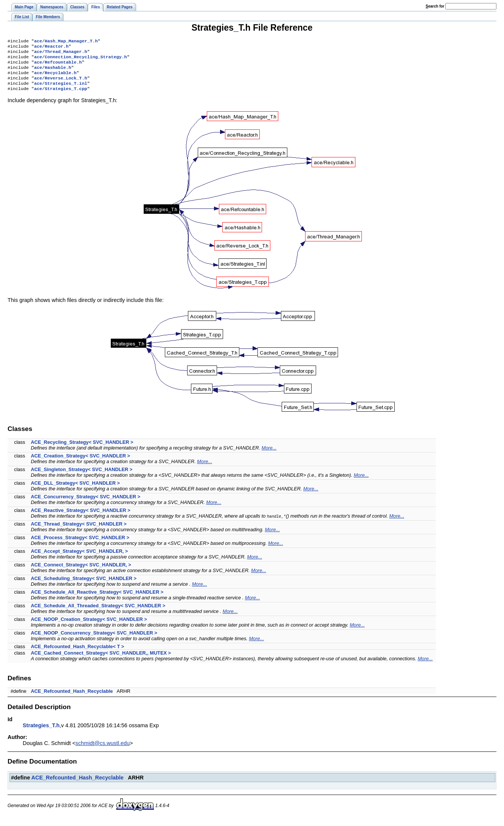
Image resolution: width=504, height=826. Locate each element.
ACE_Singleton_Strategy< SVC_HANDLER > (82, 477)
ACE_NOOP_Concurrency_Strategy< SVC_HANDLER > (94, 640)
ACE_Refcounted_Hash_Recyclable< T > (78, 654)
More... (269, 455)
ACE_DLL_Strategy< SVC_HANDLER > (75, 491)
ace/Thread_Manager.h (60, 54)
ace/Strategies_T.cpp (60, 96)
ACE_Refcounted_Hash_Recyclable (72, 699)
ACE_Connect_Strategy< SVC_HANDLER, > (81, 572)
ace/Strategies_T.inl (60, 90)
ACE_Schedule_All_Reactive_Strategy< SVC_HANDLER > (97, 600)
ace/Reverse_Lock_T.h (60, 84)
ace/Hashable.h (53, 72)
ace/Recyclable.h (55, 78)
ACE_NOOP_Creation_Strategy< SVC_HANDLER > (89, 627)
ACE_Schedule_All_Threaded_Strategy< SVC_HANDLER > (98, 613)
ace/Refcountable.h (58, 66)
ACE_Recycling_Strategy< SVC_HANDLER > (82, 450)
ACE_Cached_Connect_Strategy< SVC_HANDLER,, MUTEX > (101, 660)
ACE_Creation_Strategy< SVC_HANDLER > (81, 463)
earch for (435, 6)
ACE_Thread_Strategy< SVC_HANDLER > (79, 531)
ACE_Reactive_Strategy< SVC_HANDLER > (81, 518)
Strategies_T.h (41, 733)
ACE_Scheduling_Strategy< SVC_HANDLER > (84, 586)
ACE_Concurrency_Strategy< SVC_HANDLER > (86, 504)
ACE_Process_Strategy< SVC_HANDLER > (80, 545)
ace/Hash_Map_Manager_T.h (66, 42)
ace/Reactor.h (51, 48)
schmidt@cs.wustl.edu (103, 751)
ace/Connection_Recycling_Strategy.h (80, 60)
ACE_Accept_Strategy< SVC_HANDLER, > (80, 559)
